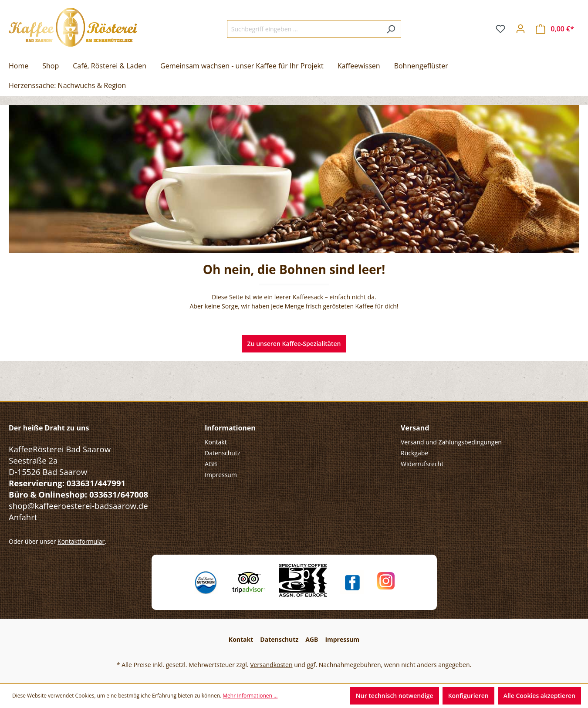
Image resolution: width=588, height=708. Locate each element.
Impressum (221, 475)
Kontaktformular (81, 541)
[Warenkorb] (555, 29)
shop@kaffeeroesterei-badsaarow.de (78, 506)
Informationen (230, 428)
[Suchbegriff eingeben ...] (304, 29)
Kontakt (216, 442)
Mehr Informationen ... (250, 696)
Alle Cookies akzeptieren (539, 696)
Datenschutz (222, 453)
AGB (211, 464)
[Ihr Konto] (520, 29)
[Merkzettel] (500, 29)
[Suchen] (391, 29)
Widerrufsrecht (422, 464)
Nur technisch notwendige (395, 696)
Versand (415, 428)
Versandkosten (271, 665)
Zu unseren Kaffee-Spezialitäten (294, 344)
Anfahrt (23, 517)
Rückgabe (414, 453)
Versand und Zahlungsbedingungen (451, 442)
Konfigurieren (468, 696)
